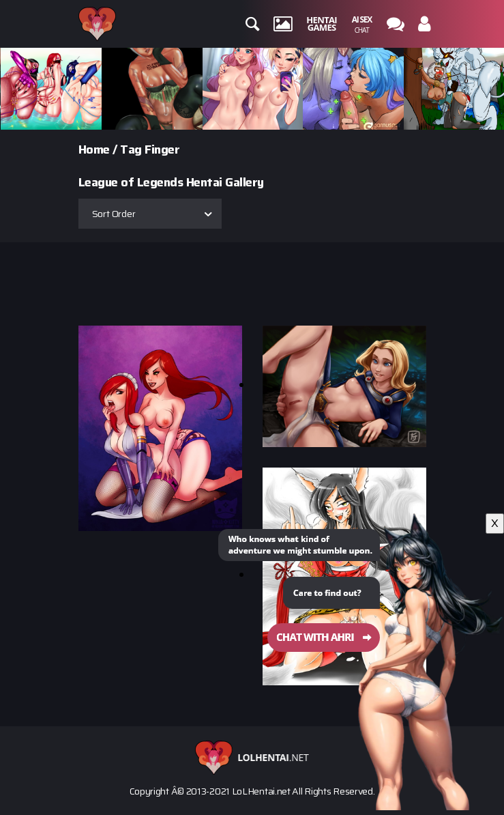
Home (94, 149)
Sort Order (114, 214)
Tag (131, 149)
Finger (162, 149)
